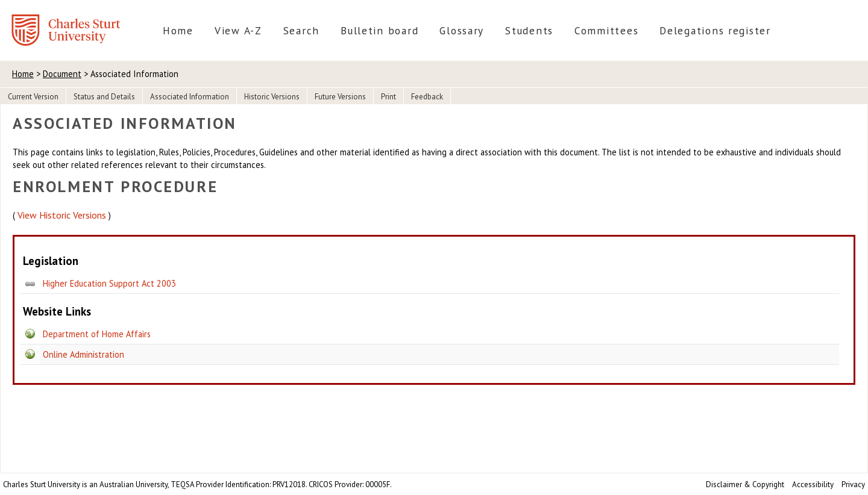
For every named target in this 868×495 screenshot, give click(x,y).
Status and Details (104, 97)
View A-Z (238, 30)
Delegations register (715, 30)
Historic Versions (272, 97)
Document (62, 74)
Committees (606, 30)
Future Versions (340, 97)
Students (529, 30)
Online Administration (83, 354)
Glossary (462, 30)
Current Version (33, 97)
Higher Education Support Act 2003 (109, 283)
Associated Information (190, 97)
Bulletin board (379, 30)
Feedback (427, 97)
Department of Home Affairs (97, 334)
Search (301, 30)
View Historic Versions (62, 215)
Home (178, 30)
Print (388, 97)
